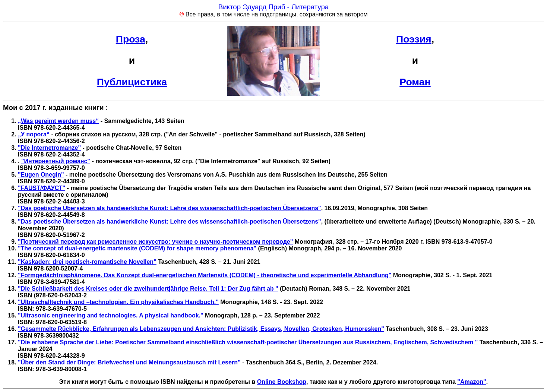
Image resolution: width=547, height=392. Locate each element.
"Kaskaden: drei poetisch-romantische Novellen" (87, 262)
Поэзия (414, 39)
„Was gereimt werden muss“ (58, 121)
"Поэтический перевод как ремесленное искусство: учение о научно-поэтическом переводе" (155, 242)
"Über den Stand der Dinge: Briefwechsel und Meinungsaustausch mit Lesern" (129, 362)
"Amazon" (472, 382)
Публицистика (132, 82)
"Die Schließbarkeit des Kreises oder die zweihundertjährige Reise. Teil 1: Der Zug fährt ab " (148, 289)
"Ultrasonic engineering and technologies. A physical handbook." (111, 315)
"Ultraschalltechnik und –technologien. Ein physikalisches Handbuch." (118, 302)
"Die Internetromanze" (49, 148)
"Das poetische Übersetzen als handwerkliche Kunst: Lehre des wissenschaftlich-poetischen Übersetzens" (170, 208)
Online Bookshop (282, 382)
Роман (415, 82)
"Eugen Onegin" (41, 175)
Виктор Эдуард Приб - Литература (274, 7)
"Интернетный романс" (56, 161)
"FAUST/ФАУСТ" (42, 188)
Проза (131, 39)
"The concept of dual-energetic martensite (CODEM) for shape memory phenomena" (137, 248)
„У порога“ (34, 134)
